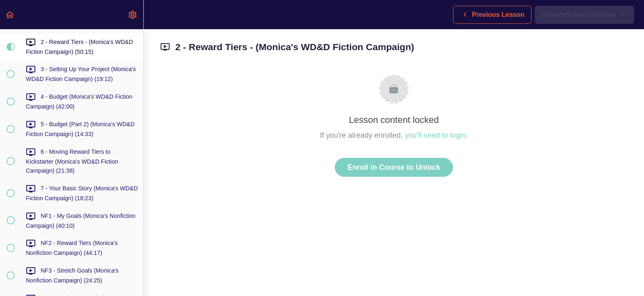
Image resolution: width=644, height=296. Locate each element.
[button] (10, 15)
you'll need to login (436, 135)
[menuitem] (133, 15)
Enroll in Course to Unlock (394, 167)
